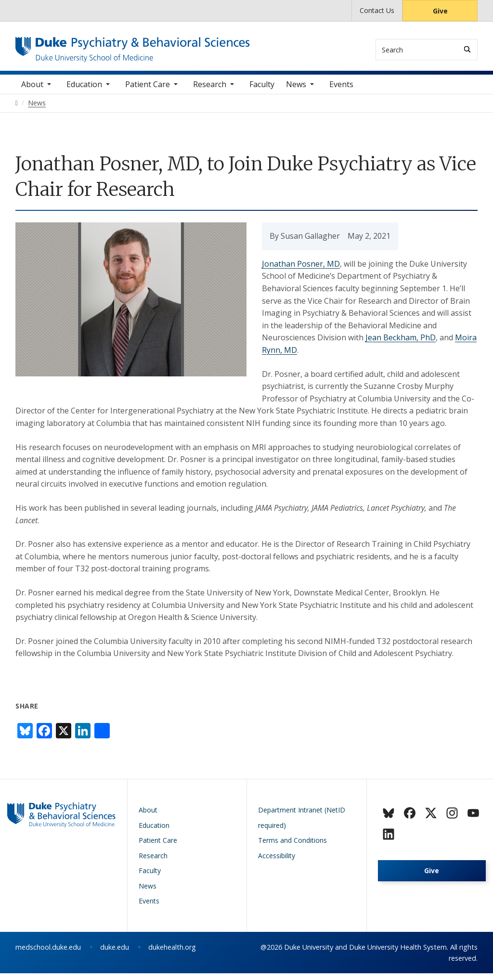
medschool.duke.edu (48, 954)
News (296, 91)
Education (84, 91)
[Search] (467, 49)
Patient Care (148, 91)
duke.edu (115, 954)
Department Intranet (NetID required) (302, 824)
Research (210, 91)
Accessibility (277, 862)
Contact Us (377, 10)
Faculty (262, 91)
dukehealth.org (172, 954)
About (32, 91)
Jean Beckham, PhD (401, 344)
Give (440, 11)
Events (341, 91)
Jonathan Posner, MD (301, 271)
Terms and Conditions (292, 847)
